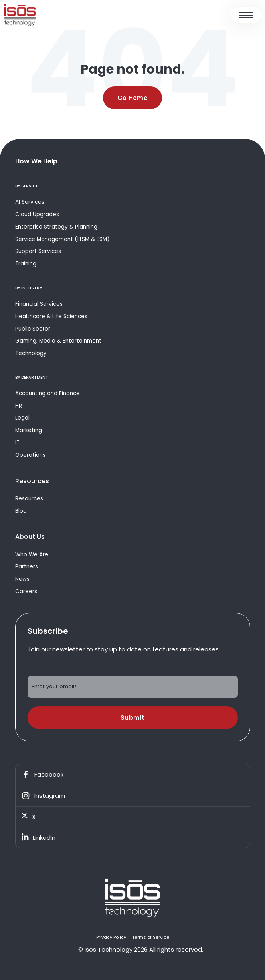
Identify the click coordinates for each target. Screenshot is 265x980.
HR (19, 406)
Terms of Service (151, 937)
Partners (27, 567)
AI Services (30, 202)
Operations (30, 455)
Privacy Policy (111, 937)
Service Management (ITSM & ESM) (62, 239)
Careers (26, 591)
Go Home (132, 98)
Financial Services (39, 304)
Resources (29, 499)
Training (26, 264)
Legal (22, 418)
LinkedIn (39, 838)
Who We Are (32, 555)
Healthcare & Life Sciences (51, 316)
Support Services (38, 251)
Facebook (43, 775)
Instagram (43, 796)
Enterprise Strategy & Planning (56, 227)
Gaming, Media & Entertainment (58, 341)
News (22, 579)
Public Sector (33, 329)
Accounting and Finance (47, 393)
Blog (21, 511)
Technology (31, 353)
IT (17, 443)
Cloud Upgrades (37, 214)
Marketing (29, 430)
